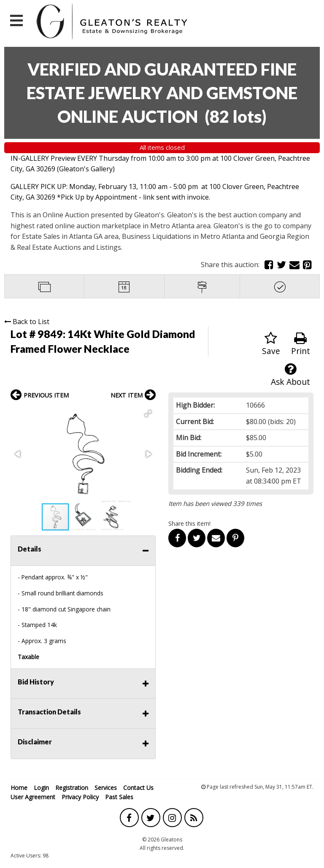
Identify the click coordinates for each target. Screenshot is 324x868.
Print (301, 344)
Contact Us (138, 788)
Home (19, 788)
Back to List (27, 322)
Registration (72, 788)
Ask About (290, 375)
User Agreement (33, 797)
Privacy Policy (80, 797)
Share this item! (189, 523)
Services (106, 788)
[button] (148, 414)
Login (41, 788)
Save (271, 344)
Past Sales (119, 797)
